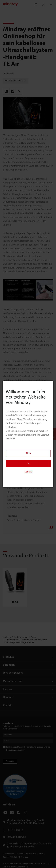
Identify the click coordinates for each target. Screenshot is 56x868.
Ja (28, 463)
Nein (28, 453)
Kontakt (28, 472)
